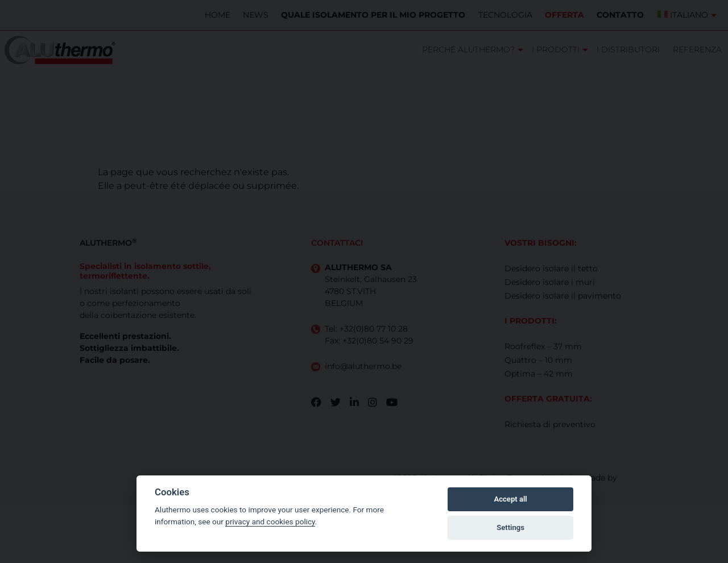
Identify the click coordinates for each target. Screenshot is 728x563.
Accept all (510, 499)
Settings (510, 527)
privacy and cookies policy (270, 521)
